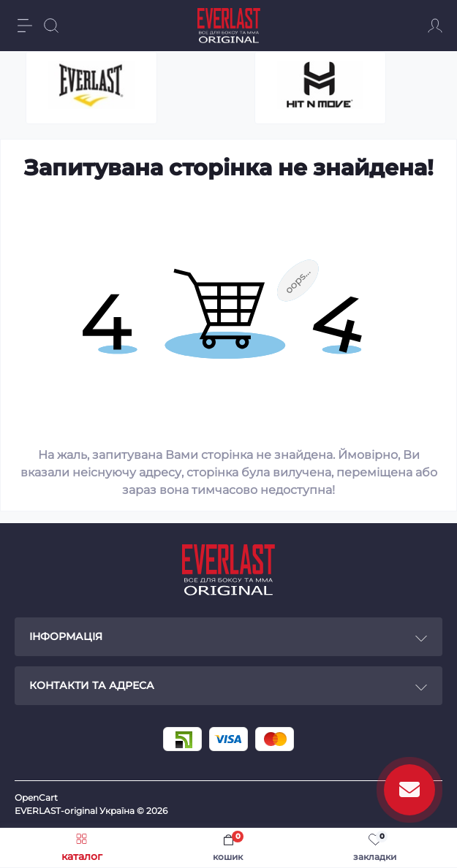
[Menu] (25, 26)
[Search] (51, 26)
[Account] (435, 26)
